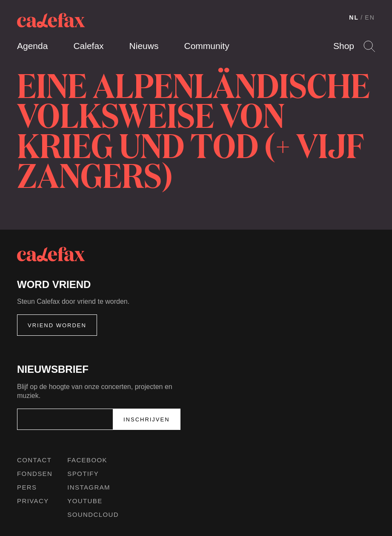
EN (370, 17)
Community (206, 46)
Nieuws (144, 46)
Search (369, 46)
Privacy (33, 501)
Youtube (85, 501)
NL (354, 17)
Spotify (83, 474)
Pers (27, 487)
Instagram (89, 487)
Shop (344, 46)
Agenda (32, 46)
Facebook (87, 460)
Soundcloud (93, 514)
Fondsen (35, 474)
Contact (34, 460)
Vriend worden (57, 325)
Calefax (88, 46)
